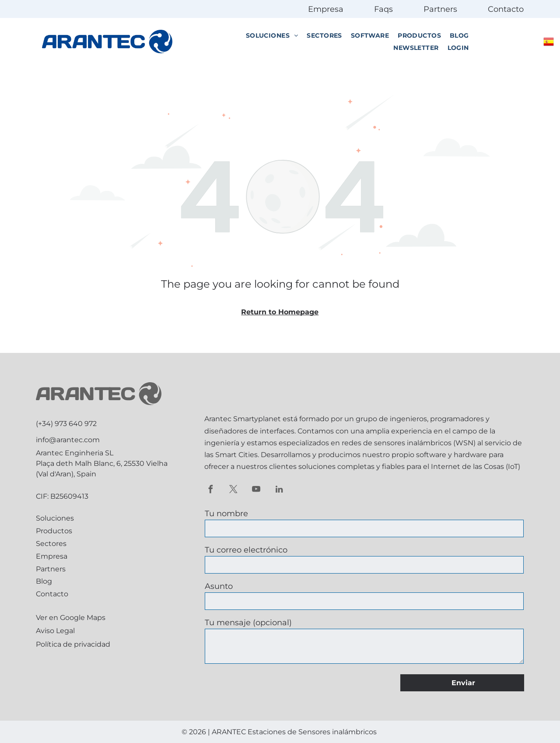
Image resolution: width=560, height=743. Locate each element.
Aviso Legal (55, 631)
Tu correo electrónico (246, 550)
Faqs (383, 9)
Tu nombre (226, 514)
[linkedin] (279, 490)
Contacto (506, 9)
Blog (44, 581)
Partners (440, 9)
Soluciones (55, 518)
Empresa (326, 9)
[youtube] (256, 490)
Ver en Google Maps (71, 618)
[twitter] (233, 490)
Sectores (51, 544)
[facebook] (211, 490)
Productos (54, 531)
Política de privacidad (73, 644)
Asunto (219, 586)
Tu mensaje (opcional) (248, 623)
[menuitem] (272, 35)
